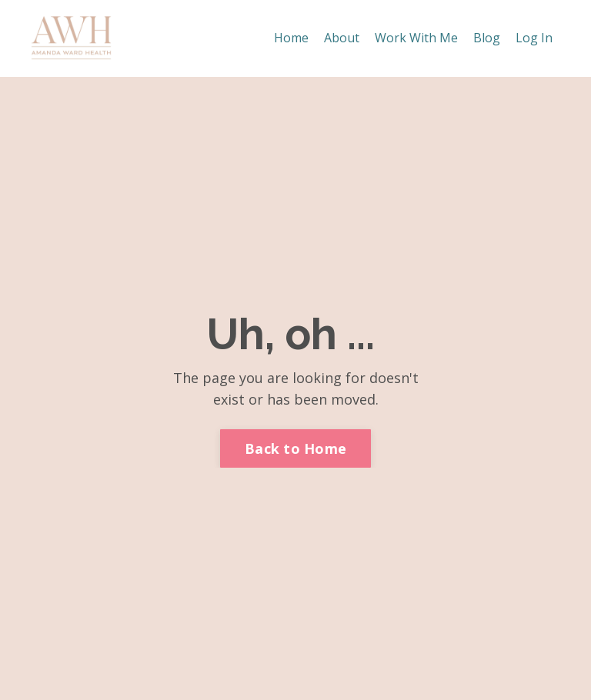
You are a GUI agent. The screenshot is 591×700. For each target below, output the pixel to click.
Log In (534, 38)
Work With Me (416, 38)
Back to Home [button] (295, 448)
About (342, 38)
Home (291, 38)
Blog (487, 38)
